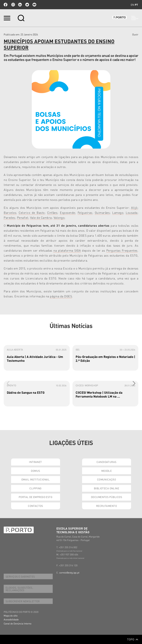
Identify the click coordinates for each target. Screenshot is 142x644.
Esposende (67, 213)
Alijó (134, 208)
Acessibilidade (11, 619)
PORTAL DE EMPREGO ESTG (35, 497)
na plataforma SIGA (67, 250)
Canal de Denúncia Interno (18, 623)
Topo (133, 639)
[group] (37, 358)
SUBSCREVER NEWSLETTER (23, 601)
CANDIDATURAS (106, 462)
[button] (134, 384)
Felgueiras (85, 213)
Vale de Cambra (41, 218)
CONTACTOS (35, 506)
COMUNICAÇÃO (107, 479)
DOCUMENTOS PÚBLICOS (106, 497)
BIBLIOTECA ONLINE (106, 488)
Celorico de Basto (32, 213)
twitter (27, 5)
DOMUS (35, 471)
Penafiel (23, 218)
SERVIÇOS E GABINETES (20, 576)
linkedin (20, 5)
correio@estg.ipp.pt (69, 572)
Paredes (9, 218)
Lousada (132, 213)
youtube (34, 5)
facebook (6, 5)
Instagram (13, 5)
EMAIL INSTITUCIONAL (35, 479)
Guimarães (102, 213)
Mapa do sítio (11, 615)
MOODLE (107, 471)
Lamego (118, 213)
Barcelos (10, 213)
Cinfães (52, 213)
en (132, 5)
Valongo (59, 218)
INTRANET (35, 462)
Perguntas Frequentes (122, 250)
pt (136, 5)
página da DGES (61, 296)
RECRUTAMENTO (106, 506)
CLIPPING (35, 488)
